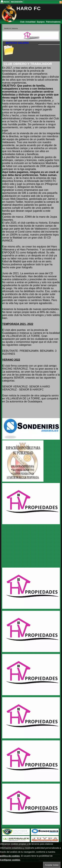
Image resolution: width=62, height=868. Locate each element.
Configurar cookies (10, 860)
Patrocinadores (53, 22)
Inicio (7, 2)
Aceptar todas (52, 865)
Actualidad (31, 22)
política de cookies (10, 856)
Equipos (41, 22)
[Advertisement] (23, 546)
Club (22, 22)
